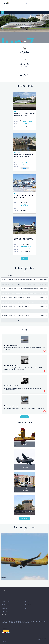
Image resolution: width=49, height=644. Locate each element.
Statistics (5, 608)
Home (4, 598)
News (27, 598)
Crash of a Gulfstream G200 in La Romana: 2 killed (24, 114)
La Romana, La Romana (26, 122)
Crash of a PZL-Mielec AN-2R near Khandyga (24, 197)
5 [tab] (27, 42)
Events (27, 601)
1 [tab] (22, 42)
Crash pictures (6, 605)
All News (25, 417)
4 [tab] (26, 42)
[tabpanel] (25, 29)
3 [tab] (24, 42)
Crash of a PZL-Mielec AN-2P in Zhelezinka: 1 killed (24, 155)
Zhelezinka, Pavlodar (26, 163)
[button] (25, 437)
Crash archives (6, 601)
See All (25, 258)
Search (45, 4)
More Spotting (25, 518)
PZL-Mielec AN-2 (24, 164)
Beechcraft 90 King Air (26, 248)
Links (27, 608)
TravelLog (28, 605)
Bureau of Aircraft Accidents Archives (17, 3)
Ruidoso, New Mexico (26, 246)
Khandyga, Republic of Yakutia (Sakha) (26, 205)
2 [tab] (23, 42)
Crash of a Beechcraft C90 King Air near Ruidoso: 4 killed (24, 239)
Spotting (4, 612)
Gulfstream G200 (25, 123)
